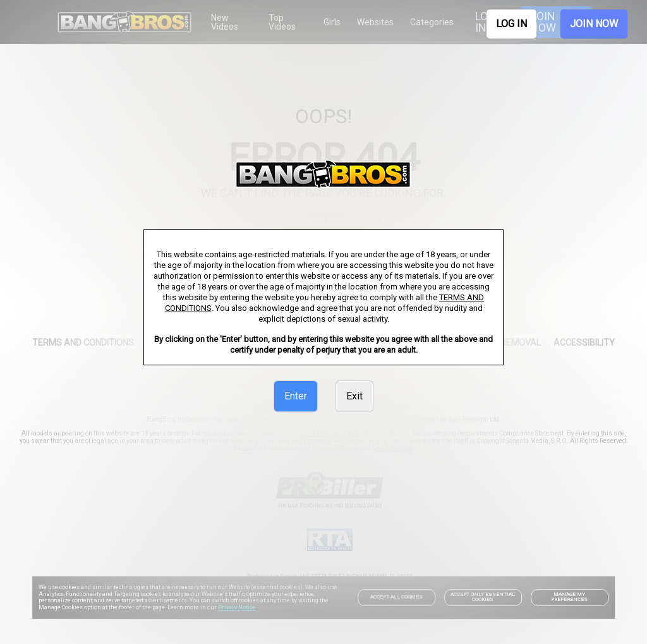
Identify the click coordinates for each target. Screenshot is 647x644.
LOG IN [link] (511, 24)
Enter (296, 396)
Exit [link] (354, 396)
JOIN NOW (594, 24)
